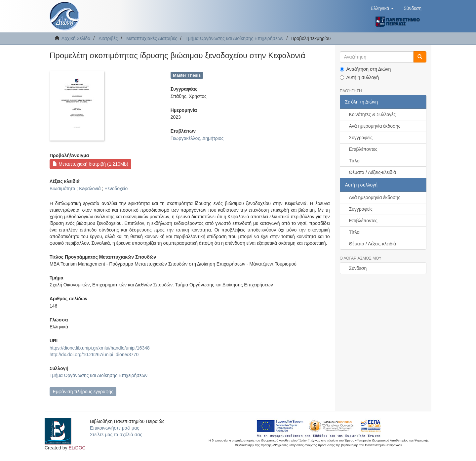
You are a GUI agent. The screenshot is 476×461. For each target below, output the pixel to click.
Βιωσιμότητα (62, 189)
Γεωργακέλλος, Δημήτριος (197, 138)
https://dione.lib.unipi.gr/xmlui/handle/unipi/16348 (100, 348)
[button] (382, 8)
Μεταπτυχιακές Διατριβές (152, 38)
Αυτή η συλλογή (359, 77)
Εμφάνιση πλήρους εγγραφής (83, 392)
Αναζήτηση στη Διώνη (365, 69)
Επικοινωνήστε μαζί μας (115, 428)
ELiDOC (77, 448)
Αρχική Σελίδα (76, 38)
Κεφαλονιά (90, 189)
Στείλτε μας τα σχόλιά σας (116, 435)
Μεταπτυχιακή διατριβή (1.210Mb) (90, 164)
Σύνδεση (358, 268)
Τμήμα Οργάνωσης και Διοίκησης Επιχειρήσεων (234, 38)
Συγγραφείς (361, 138)
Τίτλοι (355, 161)
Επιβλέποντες (363, 149)
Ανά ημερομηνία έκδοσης (375, 126)
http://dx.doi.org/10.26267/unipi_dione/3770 (94, 355)
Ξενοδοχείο (116, 189)
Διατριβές (108, 38)
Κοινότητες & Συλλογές (372, 114)
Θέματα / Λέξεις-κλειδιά (373, 172)
